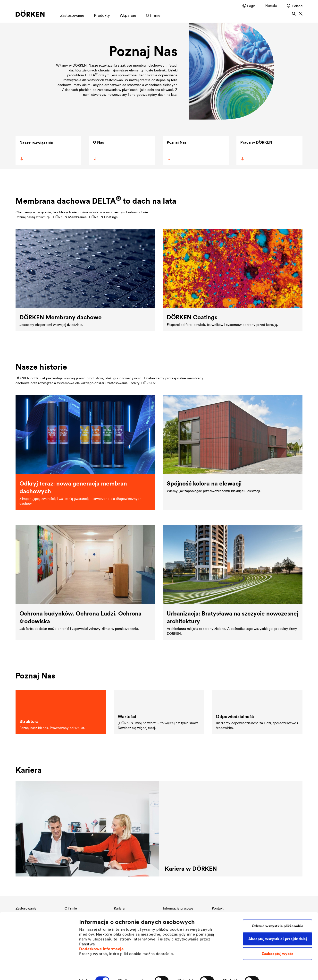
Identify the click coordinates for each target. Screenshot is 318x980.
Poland (295, 6)
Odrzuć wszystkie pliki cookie (278, 909)
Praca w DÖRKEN (256, 150)
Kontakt (271, 6)
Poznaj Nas (176, 150)
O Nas (98, 150)
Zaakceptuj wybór (277, 936)
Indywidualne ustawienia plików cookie (114, 970)
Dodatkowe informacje (101, 931)
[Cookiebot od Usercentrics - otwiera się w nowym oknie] (31, 971)
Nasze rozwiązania (36, 150)
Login (249, 6)
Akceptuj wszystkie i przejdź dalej (278, 922)
